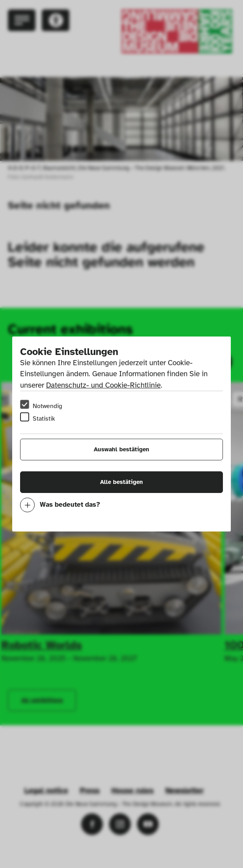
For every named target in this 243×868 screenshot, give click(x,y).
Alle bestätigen (121, 482)
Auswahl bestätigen (121, 449)
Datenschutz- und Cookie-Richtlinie (103, 385)
